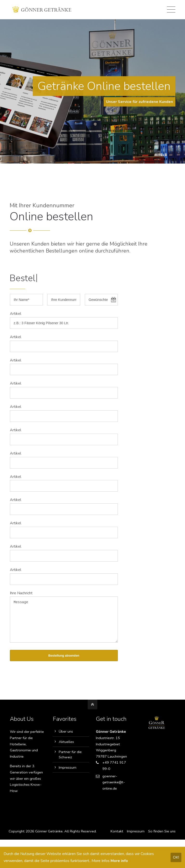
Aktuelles (66, 749)
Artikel (16, 314)
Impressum (68, 775)
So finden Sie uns (162, 838)
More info (119, 861)
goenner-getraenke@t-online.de (114, 789)
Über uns (66, 739)
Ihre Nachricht (21, 593)
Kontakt (117, 838)
